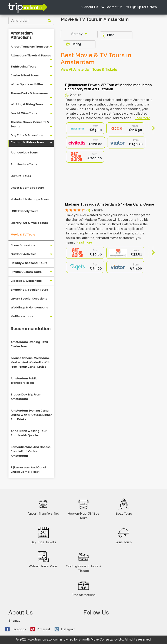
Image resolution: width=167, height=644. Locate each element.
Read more (142, 118)
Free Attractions (84, 588)
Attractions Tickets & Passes (31, 55)
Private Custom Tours (26, 272)
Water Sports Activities (27, 84)
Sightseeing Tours (23, 67)
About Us (90, 7)
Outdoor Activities (24, 254)
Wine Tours (124, 536)
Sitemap (14, 621)
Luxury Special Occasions (29, 299)
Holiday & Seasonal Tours (29, 263)
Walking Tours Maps (43, 560)
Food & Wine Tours (24, 113)
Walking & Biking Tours (27, 104)
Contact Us (112, 7)
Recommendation (31, 329)
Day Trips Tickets (43, 536)
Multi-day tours (22, 316)
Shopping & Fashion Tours (29, 290)
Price (108, 35)
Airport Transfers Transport (30, 47)
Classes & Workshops (26, 281)
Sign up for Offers (141, 7)
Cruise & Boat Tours (25, 75)
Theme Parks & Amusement (31, 93)
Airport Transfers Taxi (43, 507)
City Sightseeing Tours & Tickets (84, 562)
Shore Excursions (23, 245)
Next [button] (151, 128)
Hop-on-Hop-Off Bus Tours (83, 509)
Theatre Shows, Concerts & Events (30, 124)
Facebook (16, 630)
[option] (85, 128)
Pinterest (40, 630)
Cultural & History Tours (28, 142)
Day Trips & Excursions (27, 135)
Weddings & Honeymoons (29, 307)
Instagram (65, 630)
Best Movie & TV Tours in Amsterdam (96, 59)
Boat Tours (124, 507)
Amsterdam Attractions (22, 36)
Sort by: (78, 34)
